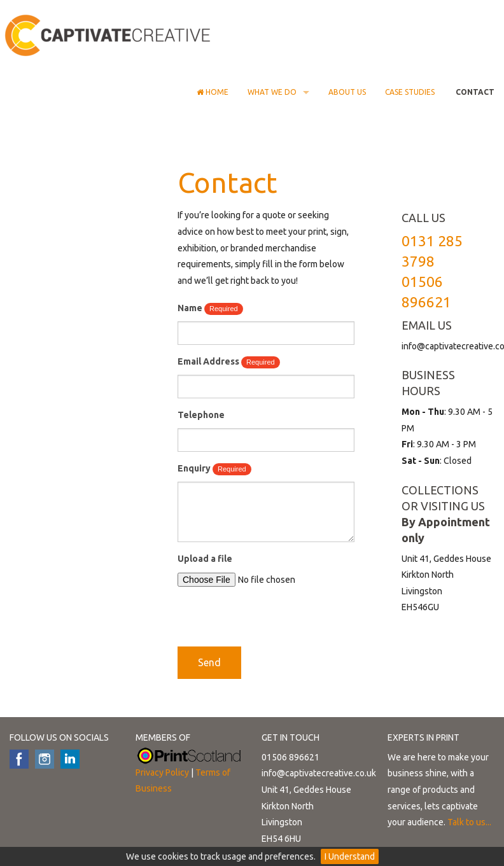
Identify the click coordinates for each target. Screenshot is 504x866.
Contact (474, 92)
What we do (272, 92)
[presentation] (274, 622)
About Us (347, 92)
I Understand (350, 856)
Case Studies (410, 92)
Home (213, 92)
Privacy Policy (162, 772)
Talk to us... (469, 822)
